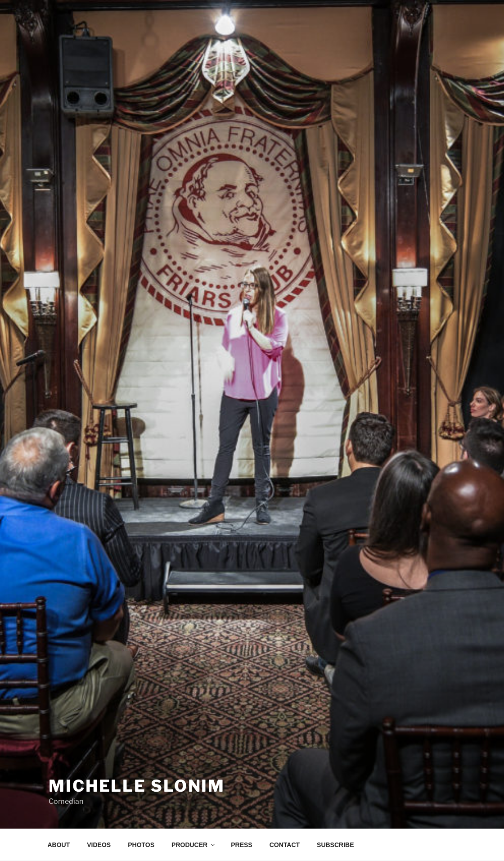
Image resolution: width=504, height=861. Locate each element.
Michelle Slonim (137, 786)
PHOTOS (141, 845)
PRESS (241, 845)
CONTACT (285, 845)
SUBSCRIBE (335, 845)
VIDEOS (99, 845)
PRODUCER (194, 845)
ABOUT (59, 845)
